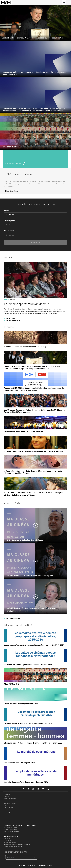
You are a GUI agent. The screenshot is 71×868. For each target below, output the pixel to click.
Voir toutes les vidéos (12, 618)
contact (22, 866)
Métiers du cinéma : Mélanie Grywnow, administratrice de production (31, 610)
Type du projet (9, 231)
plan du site (32, 866)
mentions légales (46, 866)
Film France (7, 841)
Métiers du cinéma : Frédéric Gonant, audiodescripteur (30, 576)
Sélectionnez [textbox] (10, 215)
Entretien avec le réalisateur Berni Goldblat (25, 540)
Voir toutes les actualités (13, 164)
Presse (6, 801)
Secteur (7, 211)
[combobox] (35, 215)
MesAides (7, 839)
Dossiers (7, 796)
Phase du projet (9, 221)
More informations (10, 191)
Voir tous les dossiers (12, 321)
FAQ (5, 805)
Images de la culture (10, 843)
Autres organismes (10, 799)
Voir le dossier (9, 318)
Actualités (7, 794)
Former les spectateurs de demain (27, 304)
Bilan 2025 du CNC (10, 147)
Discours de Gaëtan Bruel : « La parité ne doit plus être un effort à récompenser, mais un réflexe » (35, 73)
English (7, 813)
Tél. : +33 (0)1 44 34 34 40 (11, 831)
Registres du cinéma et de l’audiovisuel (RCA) (17, 844)
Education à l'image (10, 803)
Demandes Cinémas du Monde (13, 846)
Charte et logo (8, 808)
